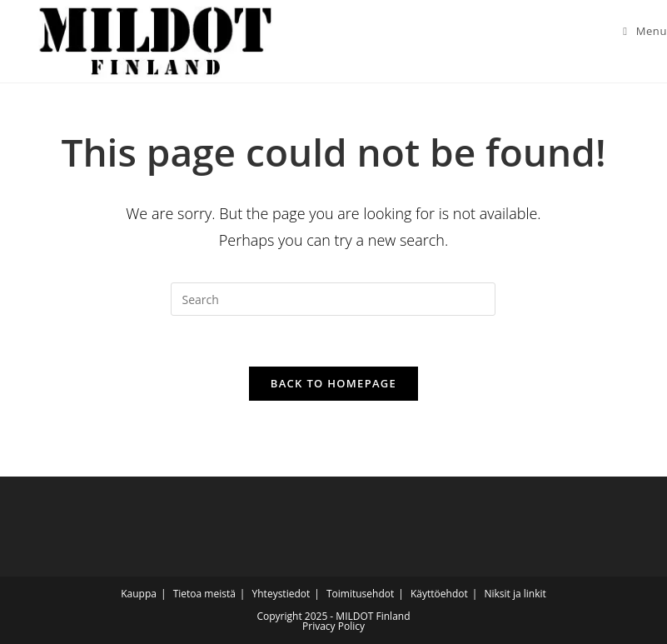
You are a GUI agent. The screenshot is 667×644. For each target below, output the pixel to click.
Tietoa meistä (204, 594)
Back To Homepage (333, 383)
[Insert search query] (333, 299)
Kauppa (139, 594)
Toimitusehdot (360, 594)
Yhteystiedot (281, 594)
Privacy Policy (333, 626)
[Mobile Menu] (639, 31)
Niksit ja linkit (515, 594)
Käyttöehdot (439, 594)
